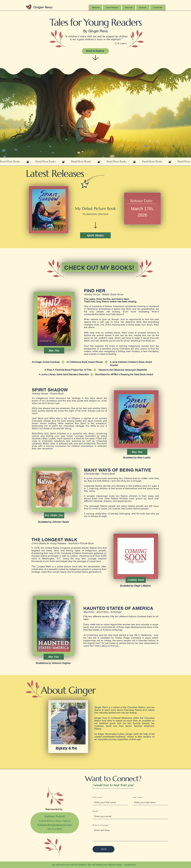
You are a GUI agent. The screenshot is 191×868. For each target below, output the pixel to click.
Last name (138, 797)
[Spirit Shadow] (95, 235)
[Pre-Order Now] (54, 515)
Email (96, 811)
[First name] (109, 802)
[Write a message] (130, 834)
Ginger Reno (43, 7)
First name (97, 797)
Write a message (101, 825)
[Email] (129, 816)
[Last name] (149, 802)
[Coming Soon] (136, 580)
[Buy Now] (54, 350)
